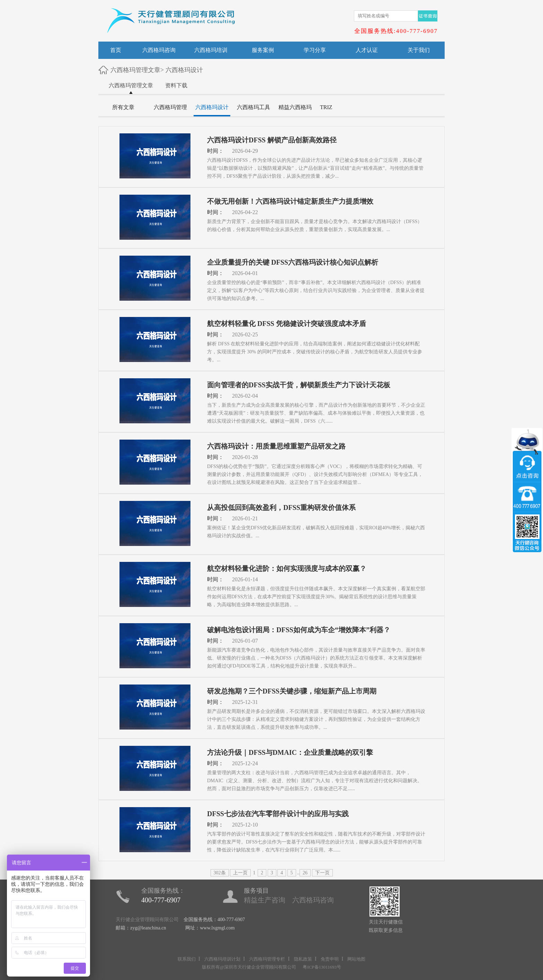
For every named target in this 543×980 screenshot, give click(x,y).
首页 (116, 50)
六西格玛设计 (184, 70)
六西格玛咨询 (159, 50)
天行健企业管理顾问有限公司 (147, 920)
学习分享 (315, 50)
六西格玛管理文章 (135, 70)
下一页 (322, 873)
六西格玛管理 (170, 107)
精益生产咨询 (265, 900)
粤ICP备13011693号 (322, 967)
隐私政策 (303, 959)
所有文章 (123, 107)
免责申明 (330, 959)
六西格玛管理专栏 (267, 959)
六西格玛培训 (211, 50)
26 (305, 873)
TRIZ (326, 107)
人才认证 (367, 50)
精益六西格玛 (295, 107)
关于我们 (419, 50)
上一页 (240, 873)
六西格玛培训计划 (222, 959)
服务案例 (263, 50)
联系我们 (187, 959)
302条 (220, 873)
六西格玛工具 (253, 107)
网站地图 (356, 959)
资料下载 (176, 85)
